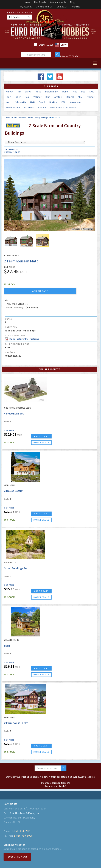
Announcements (58, 2)
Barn (7, 645)
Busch (42, 102)
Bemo (65, 92)
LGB (83, 92)
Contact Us (62, 7)
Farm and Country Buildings (37, 118)
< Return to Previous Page (12, 151)
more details (41, 442)
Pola (27, 97)
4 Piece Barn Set (14, 413)
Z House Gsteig (13, 491)
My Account (26, 7)
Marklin (10, 92)
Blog (72, 2)
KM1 (92, 92)
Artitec (58, 97)
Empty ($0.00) (46, 45)
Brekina (53, 102)
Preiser (91, 97)
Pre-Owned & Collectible (63, 108)
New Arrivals (40, 2)
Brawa (28, 92)
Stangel (70, 97)
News (27, 2)
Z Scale (21, 118)
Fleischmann (52, 92)
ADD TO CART (41, 436)
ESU (64, 102)
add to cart (40, 291)
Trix (19, 92)
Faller (18, 97)
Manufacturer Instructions (22, 339)
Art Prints (29, 108)
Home (8, 118)
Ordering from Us (44, 7)
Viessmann (75, 102)
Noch (9, 102)
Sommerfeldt (13, 108)
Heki (33, 102)
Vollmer (37, 97)
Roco (38, 92)
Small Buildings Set (16, 568)
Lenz (8, 97)
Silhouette (21, 102)
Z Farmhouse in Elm (16, 723)
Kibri (48, 97)
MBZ (80, 97)
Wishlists (76, 7)
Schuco (42, 108)
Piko (75, 92)
